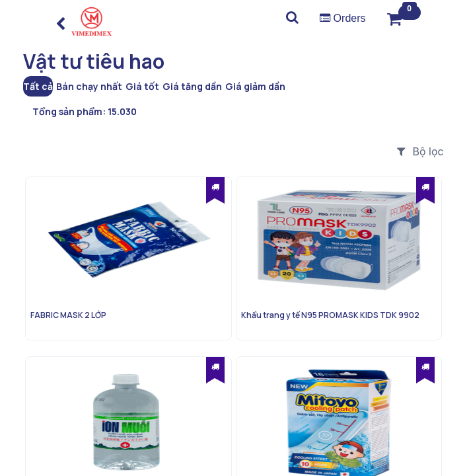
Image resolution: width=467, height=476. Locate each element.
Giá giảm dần (255, 86)
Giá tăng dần (192, 86)
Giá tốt (142, 86)
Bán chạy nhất (89, 86)
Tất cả (38, 86)
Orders (342, 18)
